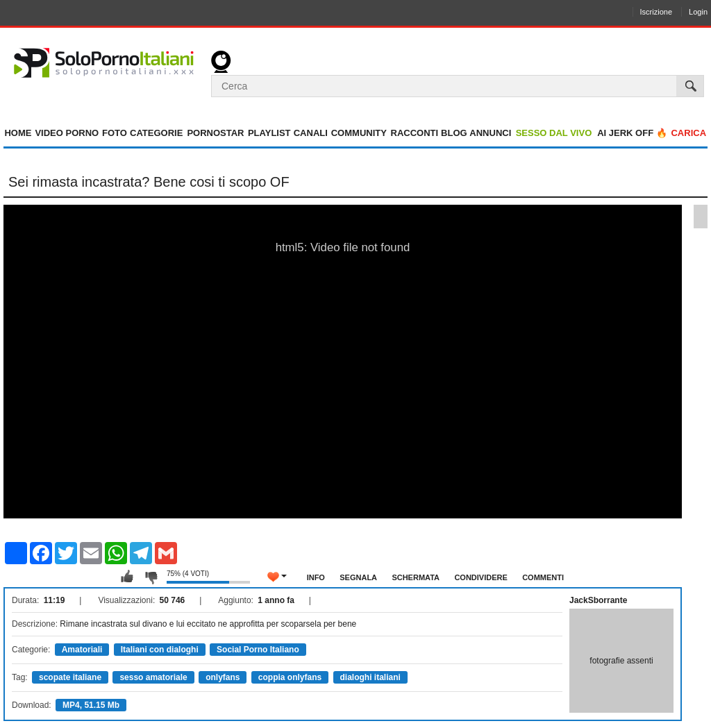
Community (359, 133)
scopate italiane (70, 677)
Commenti (543, 577)
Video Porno (67, 133)
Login (698, 12)
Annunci (490, 133)
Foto (115, 133)
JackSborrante (598, 600)
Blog (454, 133)
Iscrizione (656, 12)
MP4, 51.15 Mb (91, 705)
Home (18, 133)
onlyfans (223, 677)
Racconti (415, 133)
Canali (311, 133)
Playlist (269, 133)
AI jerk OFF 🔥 (632, 133)
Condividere (480, 577)
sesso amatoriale (153, 677)
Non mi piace (151, 577)
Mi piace (127, 577)
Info (316, 577)
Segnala (358, 577)
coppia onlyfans (290, 677)
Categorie (156, 133)
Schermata (416, 577)
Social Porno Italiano (258, 650)
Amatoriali (82, 650)
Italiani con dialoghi (160, 650)
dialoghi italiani (370, 677)
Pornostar (215, 133)
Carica (688, 133)
